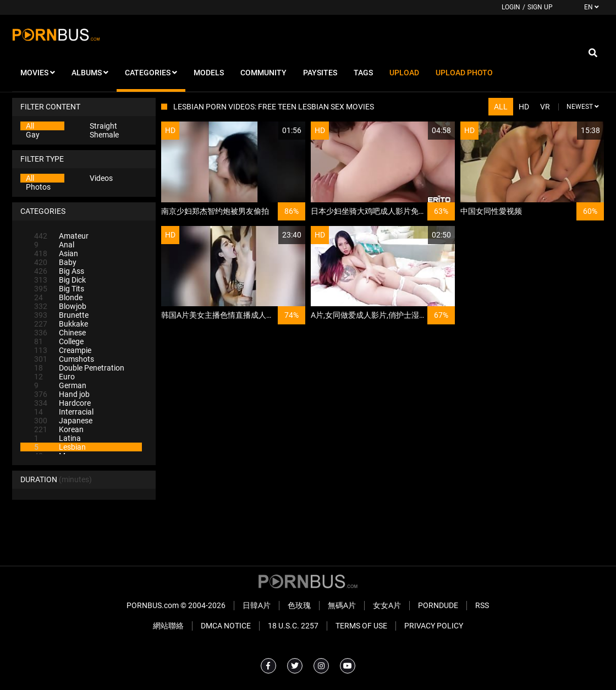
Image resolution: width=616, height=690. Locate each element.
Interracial (64, 412)
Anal (54, 245)
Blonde (58, 297)
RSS (482, 605)
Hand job (62, 394)
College (59, 341)
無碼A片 (342, 605)
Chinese (60, 333)
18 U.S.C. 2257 (293, 626)
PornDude (438, 605)
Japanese (63, 421)
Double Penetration (79, 368)
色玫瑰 (299, 605)
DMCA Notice (226, 626)
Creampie (63, 350)
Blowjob (60, 306)
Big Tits (59, 289)
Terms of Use (361, 626)
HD (524, 107)
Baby (55, 262)
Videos (101, 178)
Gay (33, 135)
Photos (38, 187)
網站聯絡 (168, 626)
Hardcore (62, 403)
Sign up (540, 7)
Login (511, 7)
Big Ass (59, 271)
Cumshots (64, 359)
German (60, 385)
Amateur (61, 236)
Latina (57, 438)
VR (545, 107)
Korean (59, 429)
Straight (103, 126)
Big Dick (60, 280)
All (30, 126)
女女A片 (387, 605)
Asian (56, 253)
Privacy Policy (434, 626)
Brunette (61, 315)
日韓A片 (257, 605)
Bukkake (61, 324)
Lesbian (60, 447)
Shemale (104, 135)
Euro (54, 377)
